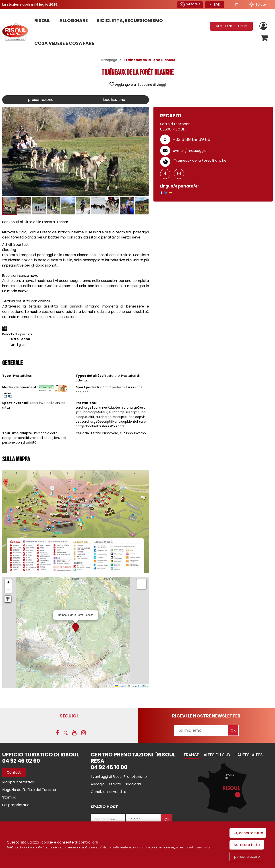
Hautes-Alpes (249, 755)
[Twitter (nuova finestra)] (66, 733)
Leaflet (121, 686)
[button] (265, 38)
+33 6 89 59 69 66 (191, 139)
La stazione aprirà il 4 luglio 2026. (30, 4)
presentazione (41, 100)
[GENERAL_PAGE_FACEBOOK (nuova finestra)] (167, 174)
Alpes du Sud (217, 755)
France (191, 755)
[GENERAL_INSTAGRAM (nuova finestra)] (181, 174)
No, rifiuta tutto (247, 845)
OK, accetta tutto (248, 833)
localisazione (114, 100)
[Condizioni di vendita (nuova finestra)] (109, 792)
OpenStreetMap (139, 686)
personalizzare (247, 857)
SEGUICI (69, 716)
